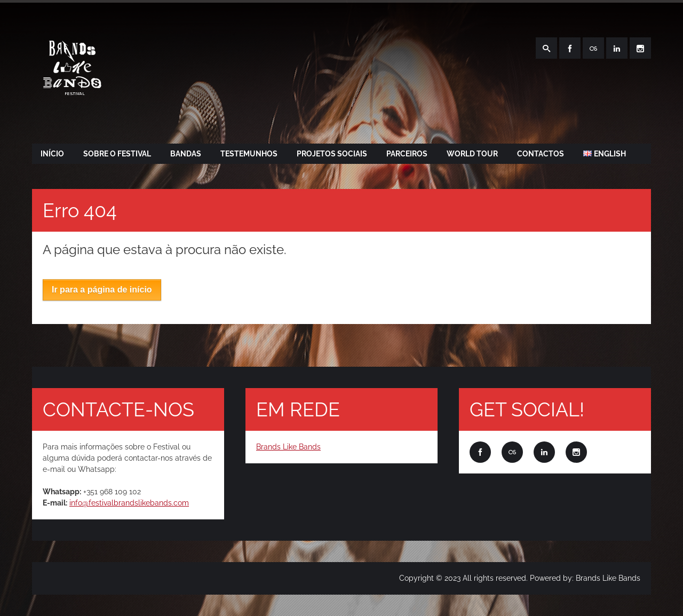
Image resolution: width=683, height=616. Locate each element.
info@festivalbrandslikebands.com (129, 503)
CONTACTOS (541, 154)
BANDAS (186, 154)
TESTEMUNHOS (249, 154)
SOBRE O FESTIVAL (117, 154)
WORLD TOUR (472, 154)
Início (52, 154)
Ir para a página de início (102, 290)
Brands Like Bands (288, 447)
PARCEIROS (407, 154)
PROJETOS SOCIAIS (332, 154)
